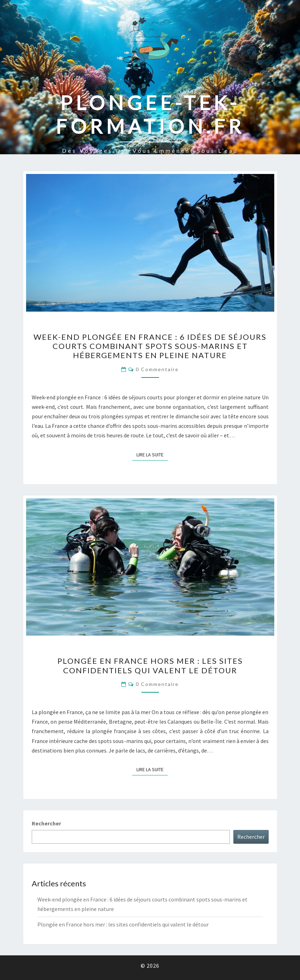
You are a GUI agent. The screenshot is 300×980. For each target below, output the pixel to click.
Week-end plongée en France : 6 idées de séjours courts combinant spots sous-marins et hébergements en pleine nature (150, 346)
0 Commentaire (157, 369)
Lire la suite (152, 454)
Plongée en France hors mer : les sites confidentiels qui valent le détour (150, 665)
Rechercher (46, 823)
